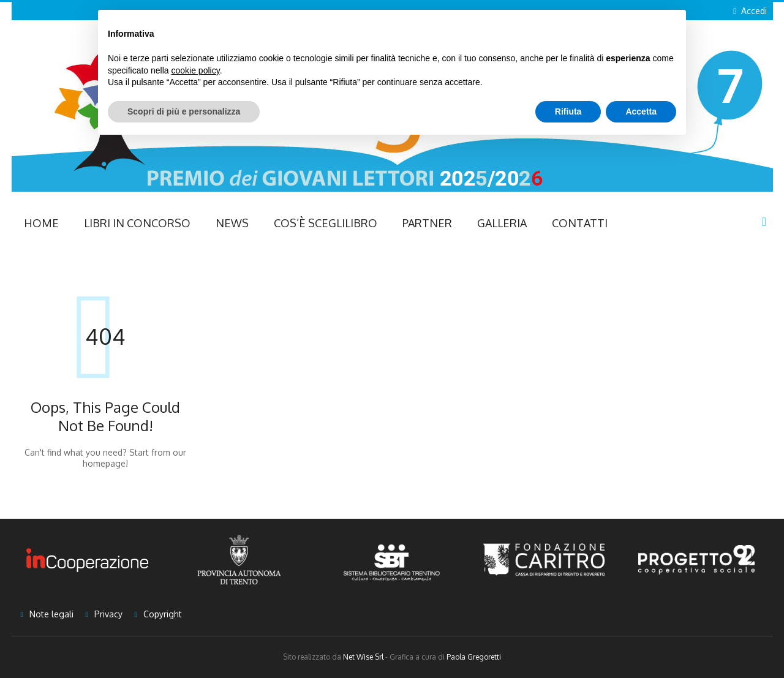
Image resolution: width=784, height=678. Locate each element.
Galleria (502, 223)
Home (41, 223)
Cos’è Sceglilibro (326, 223)
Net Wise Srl (363, 657)
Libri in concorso (137, 223)
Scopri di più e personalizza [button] (184, 111)
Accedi (754, 11)
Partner (427, 223)
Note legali (51, 614)
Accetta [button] (641, 111)
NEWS (232, 223)
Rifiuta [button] (568, 111)
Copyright (163, 614)
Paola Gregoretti (474, 657)
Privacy (108, 614)
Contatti (580, 223)
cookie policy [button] (196, 70)
